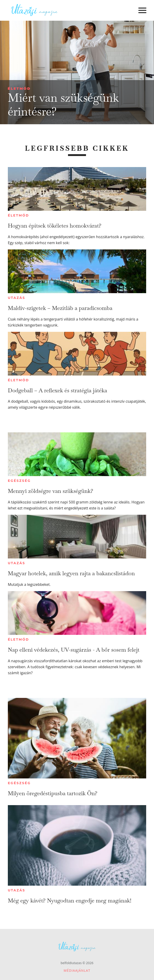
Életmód (19, 88)
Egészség (19, 481)
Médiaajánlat (77, 970)
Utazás (17, 298)
